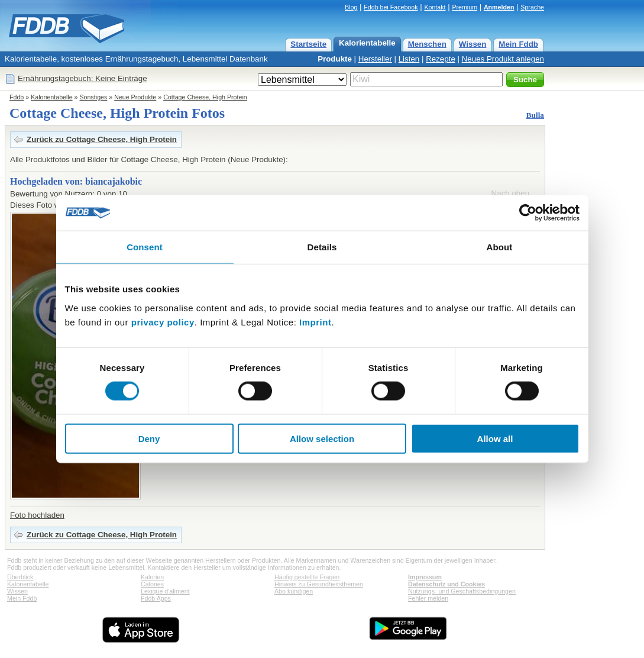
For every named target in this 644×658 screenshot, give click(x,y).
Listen (409, 59)
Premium (465, 7)
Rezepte (441, 59)
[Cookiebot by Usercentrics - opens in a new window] (528, 213)
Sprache (532, 7)
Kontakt (435, 7)
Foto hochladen (37, 515)
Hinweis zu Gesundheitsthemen (319, 584)
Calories (152, 584)
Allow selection (322, 438)
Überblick (20, 577)
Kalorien (152, 577)
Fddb (17, 97)
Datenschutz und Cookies (446, 584)
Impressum (425, 577)
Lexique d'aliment (165, 591)
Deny (149, 438)
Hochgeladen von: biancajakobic (76, 181)
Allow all (495, 438)
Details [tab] (322, 247)
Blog (351, 7)
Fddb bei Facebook (391, 7)
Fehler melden (428, 598)
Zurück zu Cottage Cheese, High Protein (102, 139)
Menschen (427, 44)
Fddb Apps (156, 598)
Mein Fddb (518, 44)
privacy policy (163, 322)
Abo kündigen (294, 591)
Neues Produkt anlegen (503, 59)
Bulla (535, 115)
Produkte (335, 59)
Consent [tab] (145, 247)
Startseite (308, 44)
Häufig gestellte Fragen (307, 577)
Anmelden (499, 7)
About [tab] (500, 247)
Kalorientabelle (367, 43)
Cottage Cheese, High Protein (205, 97)
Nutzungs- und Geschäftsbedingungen (462, 591)
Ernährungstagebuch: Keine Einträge (82, 78)
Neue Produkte (135, 97)
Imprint (315, 322)
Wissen (473, 44)
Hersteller (375, 59)
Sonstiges (94, 97)
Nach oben (510, 193)
